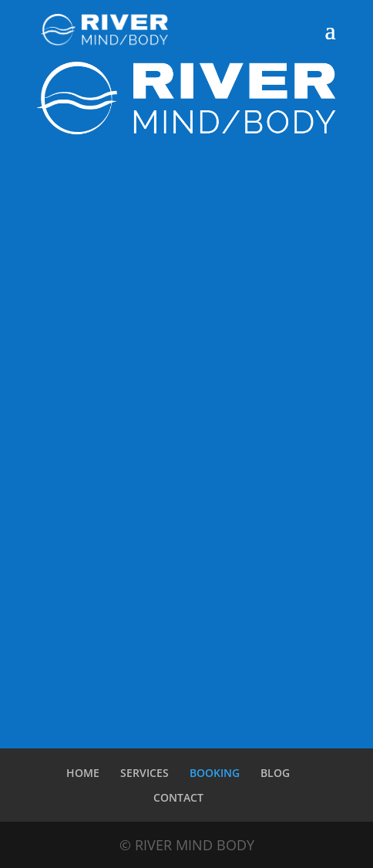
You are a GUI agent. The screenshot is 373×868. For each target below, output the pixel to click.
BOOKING (215, 773)
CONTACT (178, 797)
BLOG (275, 773)
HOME (83, 773)
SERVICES (144, 773)
